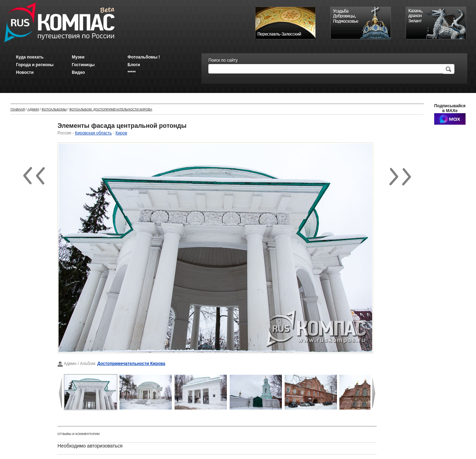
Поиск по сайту (223, 60)
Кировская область (93, 133)
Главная (18, 109)
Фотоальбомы (54, 109)
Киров (121, 133)
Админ (33, 109)
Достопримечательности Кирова (131, 364)
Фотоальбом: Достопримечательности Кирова (111, 109)
